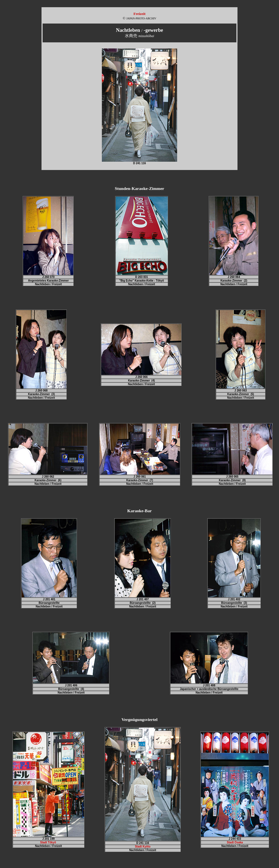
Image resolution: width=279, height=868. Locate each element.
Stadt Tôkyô (48, 842)
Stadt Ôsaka (235, 842)
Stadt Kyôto (143, 847)
